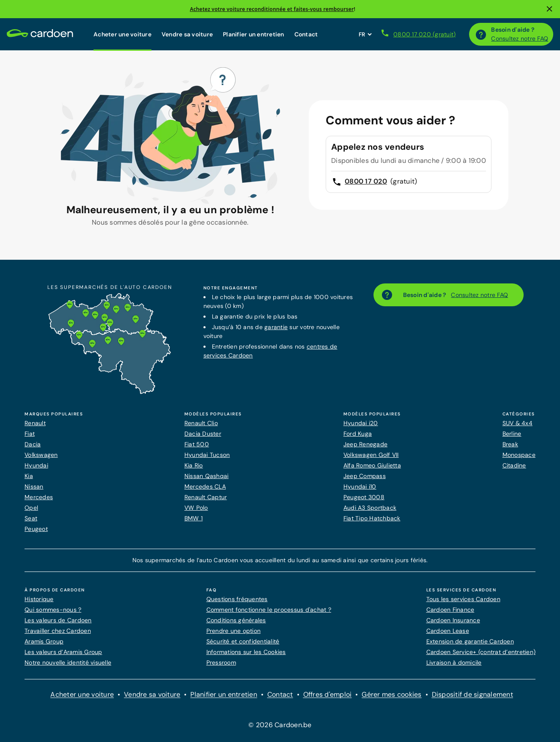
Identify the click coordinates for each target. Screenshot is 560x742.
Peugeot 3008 (364, 497)
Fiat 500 (197, 444)
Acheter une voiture (122, 34)
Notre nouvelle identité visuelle (68, 662)
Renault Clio (201, 423)
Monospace (519, 455)
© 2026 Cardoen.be (280, 725)
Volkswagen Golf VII (371, 455)
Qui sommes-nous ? (53, 610)
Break (510, 444)
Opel (31, 508)
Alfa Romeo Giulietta (372, 465)
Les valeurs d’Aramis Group (63, 652)
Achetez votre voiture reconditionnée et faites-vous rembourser (272, 9)
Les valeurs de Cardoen (58, 620)
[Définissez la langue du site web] (365, 34)
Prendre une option (234, 631)
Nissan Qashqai (207, 476)
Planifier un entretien (254, 34)
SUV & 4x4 (517, 423)
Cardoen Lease (448, 631)
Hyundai (36, 465)
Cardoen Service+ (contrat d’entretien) (481, 652)
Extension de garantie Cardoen (470, 641)
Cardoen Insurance (453, 620)
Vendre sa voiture (187, 34)
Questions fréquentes (237, 599)
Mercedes (39, 497)
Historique (39, 599)
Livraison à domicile (454, 662)
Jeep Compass (365, 476)
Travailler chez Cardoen (58, 631)
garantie (276, 327)
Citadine (514, 465)
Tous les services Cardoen (463, 599)
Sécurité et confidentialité (243, 641)
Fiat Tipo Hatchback (372, 518)
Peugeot (36, 529)
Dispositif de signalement (472, 694)
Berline (512, 434)
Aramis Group (44, 641)
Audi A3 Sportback (370, 508)
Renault (35, 423)
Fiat (30, 434)
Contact (306, 34)
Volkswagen (41, 455)
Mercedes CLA (205, 486)
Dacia (33, 444)
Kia (29, 476)
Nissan (34, 486)
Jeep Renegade (365, 444)
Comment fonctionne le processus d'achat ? (269, 610)
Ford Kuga (358, 434)
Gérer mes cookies (391, 694)
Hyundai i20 (361, 423)
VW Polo (196, 508)
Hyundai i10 (360, 486)
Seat (31, 518)
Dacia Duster (203, 434)
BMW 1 (194, 518)
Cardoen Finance (450, 610)
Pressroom (221, 662)
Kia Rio (194, 465)
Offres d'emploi (328, 694)
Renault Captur (206, 497)
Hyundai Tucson (207, 455)
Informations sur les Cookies (246, 652)
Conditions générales (236, 620)
